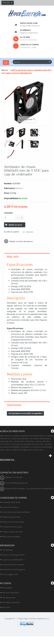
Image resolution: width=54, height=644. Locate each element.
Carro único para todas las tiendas (16, 512)
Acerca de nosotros (10, 507)
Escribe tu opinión (12, 232)
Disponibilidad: (11, 198)
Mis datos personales (11, 602)
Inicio (5, 70)
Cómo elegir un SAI (10, 574)
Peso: (7, 193)
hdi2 (16, 619)
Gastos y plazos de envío (13, 532)
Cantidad (8, 213)
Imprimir (30, 232)
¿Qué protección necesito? (13, 565)
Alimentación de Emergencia (14, 569)
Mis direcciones (9, 597)
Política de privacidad (11, 517)
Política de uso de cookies (13, 522)
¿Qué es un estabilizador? (13, 560)
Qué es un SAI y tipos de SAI (14, 555)
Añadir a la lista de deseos (21, 241)
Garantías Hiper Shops (12, 502)
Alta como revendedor (12, 537)
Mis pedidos (8, 588)
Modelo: (8, 183)
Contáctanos (8, 550)
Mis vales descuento (11, 593)
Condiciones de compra (12, 527)
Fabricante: (10, 188)
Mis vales (6, 607)
